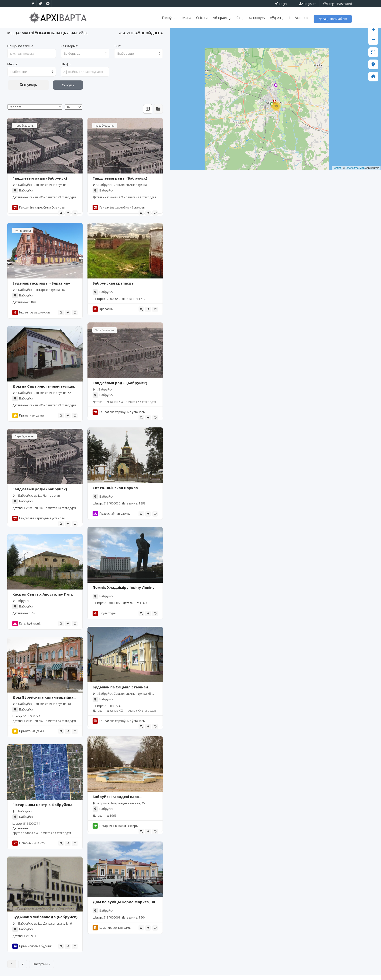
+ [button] (373, 35)
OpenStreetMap (355, 173)
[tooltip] (61, 217)
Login (281, 4)
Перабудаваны (24, 130)
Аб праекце (222, 18)
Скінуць (68, 90)
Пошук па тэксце (20, 51)
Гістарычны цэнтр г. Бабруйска (42, 809)
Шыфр (66, 69)
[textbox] (85, 58)
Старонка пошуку (251, 18)
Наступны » (42, 968)
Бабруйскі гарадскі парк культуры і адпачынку (116, 804)
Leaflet (337, 173)
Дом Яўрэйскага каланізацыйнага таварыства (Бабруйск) (45, 704)
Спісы (202, 18)
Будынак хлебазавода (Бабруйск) (45, 921)
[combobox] (85, 58)
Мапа (187, 18)
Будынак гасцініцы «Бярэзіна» (41, 288)
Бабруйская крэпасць (113, 288)
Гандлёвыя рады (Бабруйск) (40, 183)
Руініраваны (23, 235)
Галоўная (170, 18)
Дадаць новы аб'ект (333, 19)
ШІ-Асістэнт (299, 18)
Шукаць (28, 89)
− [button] (373, 45)
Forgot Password (338, 4)
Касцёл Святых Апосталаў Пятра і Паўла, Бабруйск (44, 601)
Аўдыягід (277, 18)
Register (307, 4)
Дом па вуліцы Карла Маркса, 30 (124, 906)
